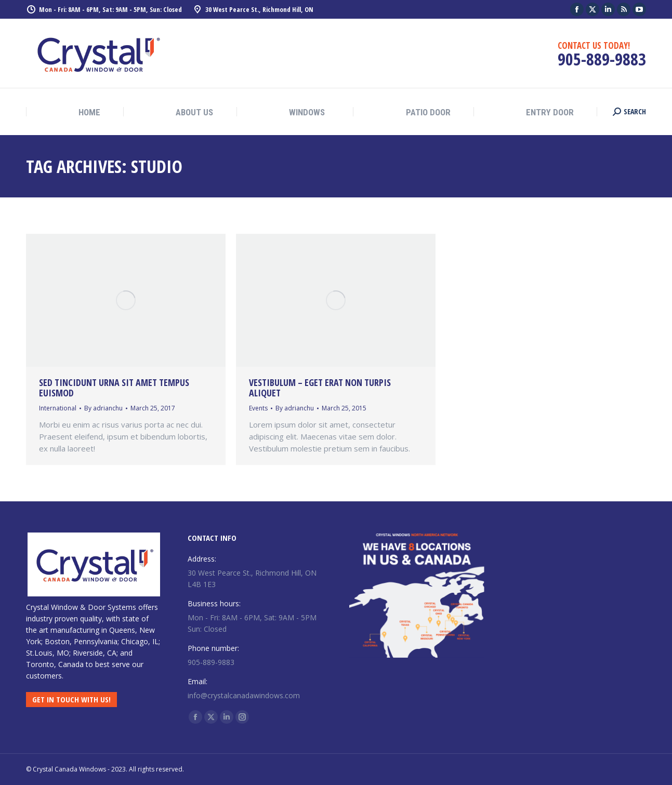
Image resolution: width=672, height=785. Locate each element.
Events (258, 408)
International (58, 408)
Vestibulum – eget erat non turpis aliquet (320, 388)
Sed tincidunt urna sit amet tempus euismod (114, 388)
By (103, 408)
